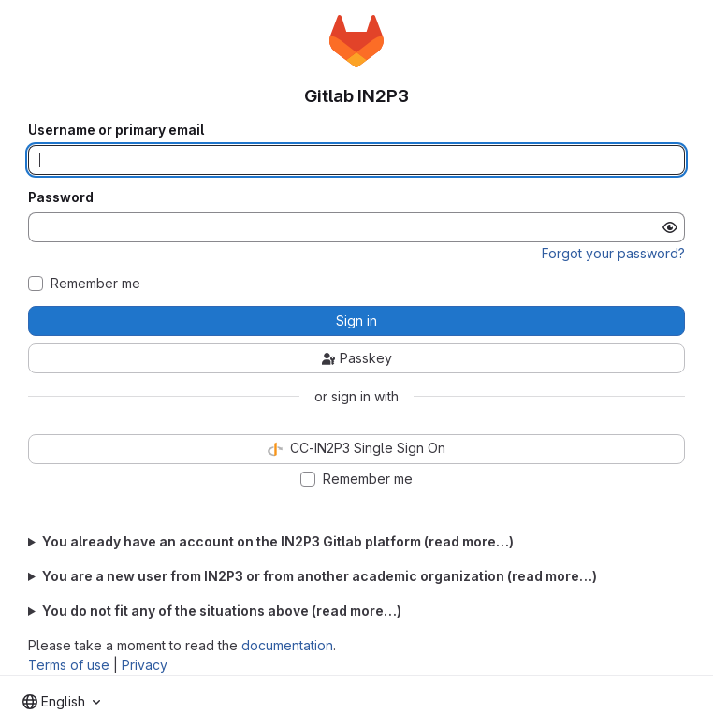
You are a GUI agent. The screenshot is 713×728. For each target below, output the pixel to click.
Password (61, 197)
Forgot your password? (613, 253)
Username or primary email (116, 130)
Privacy (145, 665)
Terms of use (69, 665)
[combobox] (61, 702)
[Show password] (670, 227)
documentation (287, 645)
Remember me (95, 284)
